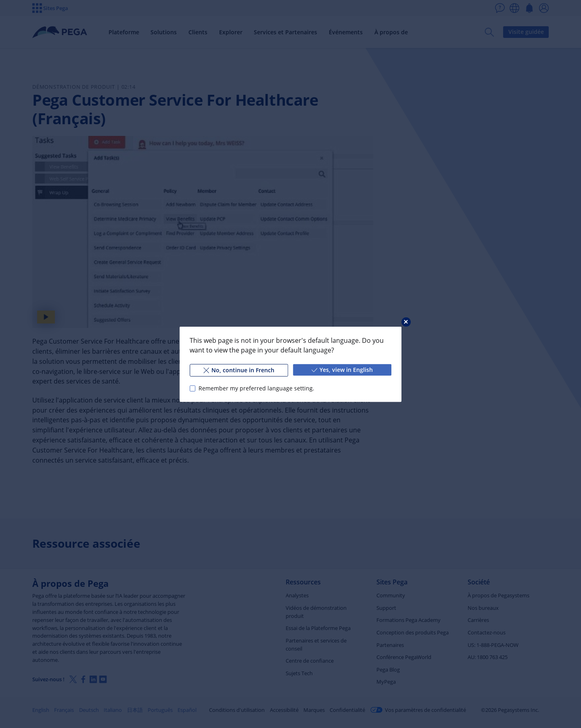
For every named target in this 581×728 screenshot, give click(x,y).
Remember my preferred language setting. (256, 388)
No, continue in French (239, 370)
